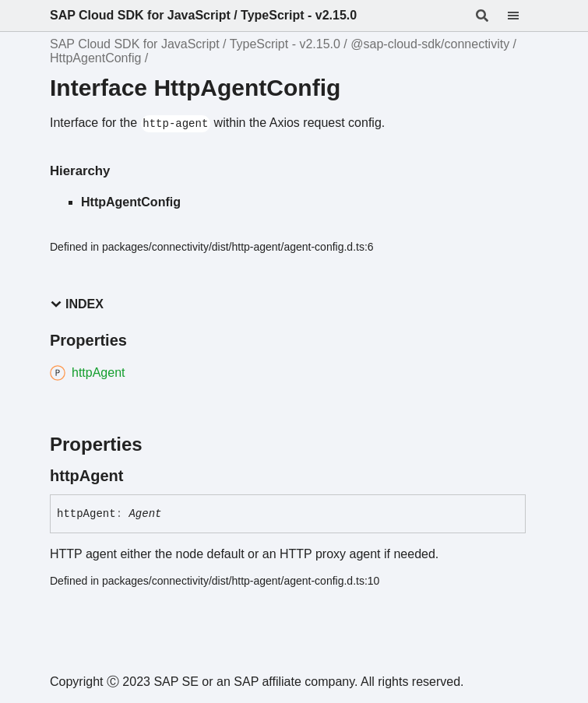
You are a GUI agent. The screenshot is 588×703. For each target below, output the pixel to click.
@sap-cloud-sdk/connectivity (430, 44)
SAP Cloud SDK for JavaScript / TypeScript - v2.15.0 (203, 15)
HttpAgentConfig (95, 58)
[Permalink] (137, 476)
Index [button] (77, 304)
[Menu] (523, 16)
